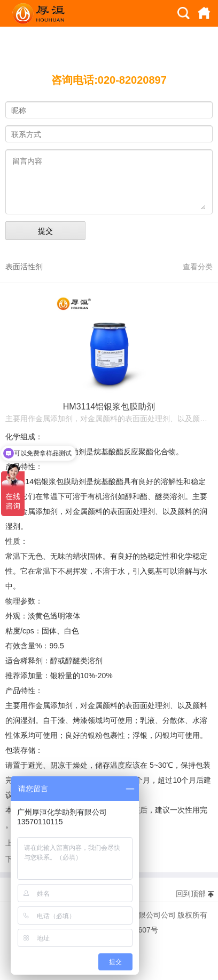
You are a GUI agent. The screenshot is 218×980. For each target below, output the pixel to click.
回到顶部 (191, 894)
